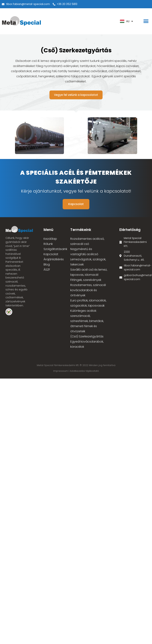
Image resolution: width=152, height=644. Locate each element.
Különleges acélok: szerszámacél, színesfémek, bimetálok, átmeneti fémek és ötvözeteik (87, 321)
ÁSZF (47, 270)
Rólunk (48, 244)
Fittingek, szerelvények (86, 280)
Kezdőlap (50, 239)
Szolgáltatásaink (55, 249)
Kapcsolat (51, 254)
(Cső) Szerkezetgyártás (87, 336)
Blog (47, 264)
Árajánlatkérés (54, 259)
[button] (146, 21)
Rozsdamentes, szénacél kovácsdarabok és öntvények (88, 290)
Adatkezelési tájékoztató (84, 371)
